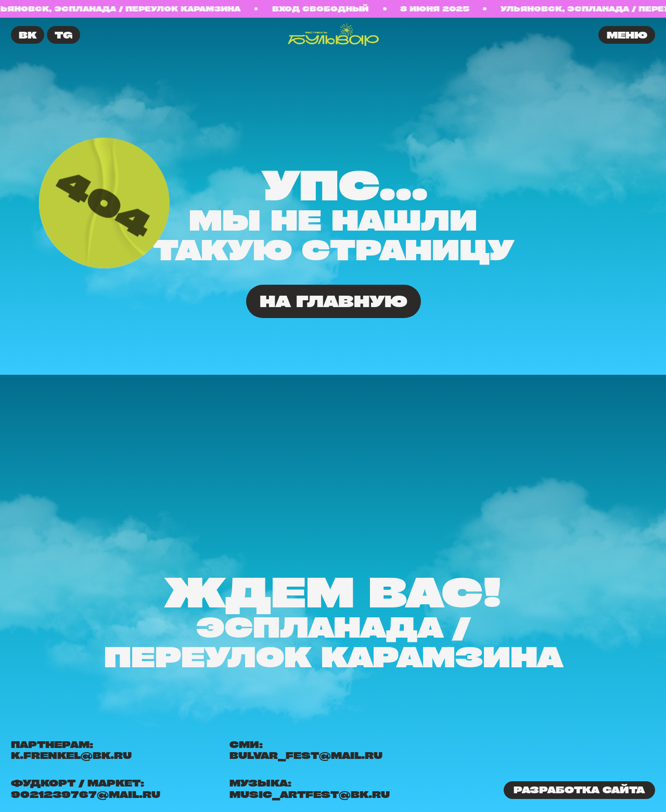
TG (63, 35)
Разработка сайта (579, 790)
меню (627, 35)
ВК (28, 35)
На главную (334, 301)
